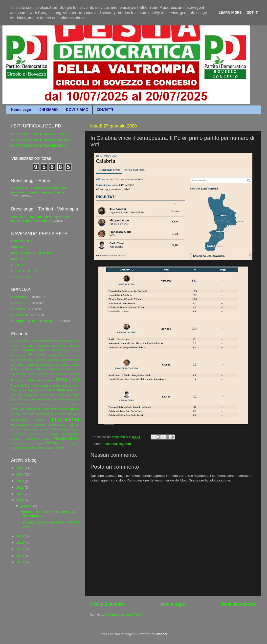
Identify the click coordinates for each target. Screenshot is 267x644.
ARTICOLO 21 (22, 277)
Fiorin (35, 386)
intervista (16, 395)
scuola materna (59, 429)
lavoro (26, 399)
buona (64, 355)
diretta (15, 374)
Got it (252, 13)
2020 (21, 500)
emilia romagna (70, 374)
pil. (33, 414)
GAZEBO (45, 386)
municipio (48, 404)
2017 (21, 549)
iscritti (61, 395)
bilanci (75, 350)
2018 (21, 543)
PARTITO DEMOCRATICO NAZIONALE (41, 134)
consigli (66, 365)
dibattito (62, 369)
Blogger (161, 634)
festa (51, 380)
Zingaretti (59, 448)
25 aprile (23, 341)
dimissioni (73, 369)
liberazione (52, 399)
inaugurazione (34, 390)
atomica (16, 350)
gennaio (27, 506)
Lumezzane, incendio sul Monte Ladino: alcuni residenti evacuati (41, 219)
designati (50, 369)
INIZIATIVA (64, 390)
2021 (21, 494)
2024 (21, 474)
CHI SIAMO (49, 110)
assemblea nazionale (66, 346)
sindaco (16, 439)
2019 (21, 536)
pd (72, 409)
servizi (45, 434)
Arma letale (20, 315)
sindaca (75, 434)
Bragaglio (52, 355)
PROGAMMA (19, 420)
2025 (21, 468)
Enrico (15, 380)
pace (66, 404)
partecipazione (30, 409)
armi (31, 346)
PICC (26, 414)
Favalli (42, 380)
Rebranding (20, 297)
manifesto (17, 404)
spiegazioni (32, 439)
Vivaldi (49, 448)
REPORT (18, 265)
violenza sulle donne (23, 448)
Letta (34, 399)
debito (76, 365)
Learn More (230, 13)
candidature (27, 360)
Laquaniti (17, 399)
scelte (34, 429)
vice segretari (70, 443)
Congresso (32, 365)
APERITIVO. (19, 346)
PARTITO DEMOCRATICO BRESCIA (39, 146)
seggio (75, 429)
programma (66, 419)
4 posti (33, 341)
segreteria (34, 434)
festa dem (67, 380)
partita (46, 409)
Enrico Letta (29, 380)
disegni (31, 374)
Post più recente (107, 604)
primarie (74, 414)
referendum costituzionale (49, 425)
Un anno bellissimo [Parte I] (32, 321)
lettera (41, 399)
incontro (49, 390)
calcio (15, 360)
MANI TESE (20, 259)
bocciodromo (19, 355)
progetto (40, 420)
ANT (76, 341)
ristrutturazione (20, 429)
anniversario (66, 341)
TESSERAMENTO (67, 439)
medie (28, 404)
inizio (76, 390)
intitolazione (31, 395)
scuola (44, 429)
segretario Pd (19, 434)
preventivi (61, 414)
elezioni (54, 374)
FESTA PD (21, 385)
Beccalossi (48, 350)
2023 (14, 341)
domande (43, 374)
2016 (21, 556)
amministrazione (48, 341)
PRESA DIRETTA (24, 271)
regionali (125, 444)
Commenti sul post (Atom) (124, 614)
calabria (111, 444)
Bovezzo (36, 355)
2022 (21, 488)
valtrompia (52, 443)
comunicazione (70, 360)
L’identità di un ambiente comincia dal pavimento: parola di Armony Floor (39, 190)
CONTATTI (105, 110)
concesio (18, 364)
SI (67, 434)
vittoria (40, 448)
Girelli (65, 386)
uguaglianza (18, 443)
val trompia (35, 443)
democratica (34, 369)
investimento (48, 395)
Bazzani (35, 350)
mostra (37, 404)
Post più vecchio (239, 604)
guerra (73, 386)
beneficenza (63, 350)
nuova (58, 404)
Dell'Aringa (18, 369)
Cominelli (41, 360)
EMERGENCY (22, 241)
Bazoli (25, 350)
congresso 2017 (50, 365)
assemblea (43, 346)
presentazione (45, 414)
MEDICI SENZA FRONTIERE (33, 253)
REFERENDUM (21, 425)
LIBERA (17, 247)
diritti (23, 374)
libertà (63, 399)
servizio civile (57, 434)
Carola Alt (18, 309)
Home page (21, 110)
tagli (47, 439)
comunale (54, 360)
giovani (56, 386)
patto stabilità (60, 409)
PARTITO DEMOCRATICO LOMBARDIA (41, 140)
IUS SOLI (73, 395)
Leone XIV (19, 303)
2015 (21, 562)
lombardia (73, 399)
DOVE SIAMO (77, 110)
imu (22, 390)
